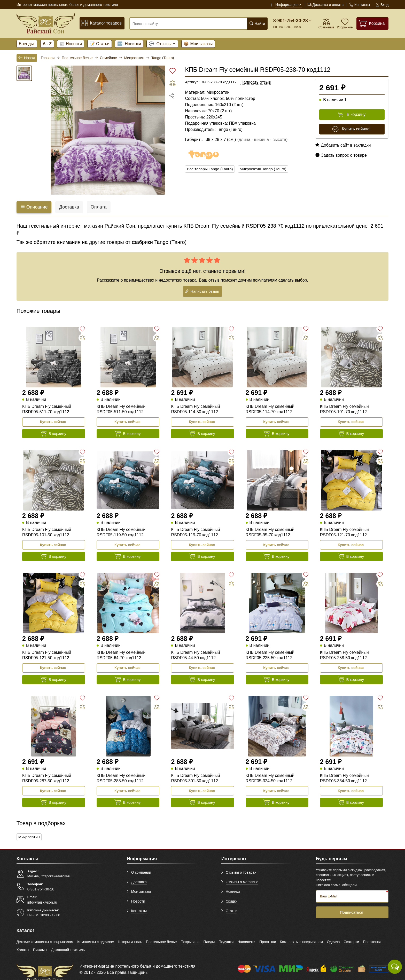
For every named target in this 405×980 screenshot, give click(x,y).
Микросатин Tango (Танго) (267, 169)
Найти (257, 23)
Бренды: (27, 44)
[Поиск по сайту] (187, 24)
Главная (48, 58)
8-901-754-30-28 (291, 21)
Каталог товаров (101, 23)
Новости (71, 44)
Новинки (129, 44)
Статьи (100, 44)
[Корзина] (372, 23)
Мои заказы (198, 44)
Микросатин (30, 837)
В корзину (351, 114)
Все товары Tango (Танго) (211, 169)
